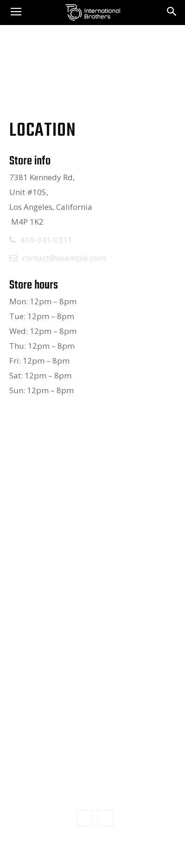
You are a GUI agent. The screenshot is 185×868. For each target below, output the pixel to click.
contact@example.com (64, 258)
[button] (172, 13)
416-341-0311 (46, 240)
